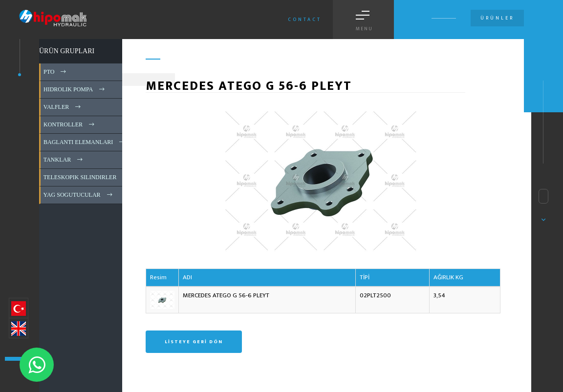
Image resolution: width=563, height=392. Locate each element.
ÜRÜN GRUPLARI (67, 51)
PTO (55, 72)
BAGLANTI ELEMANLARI (85, 142)
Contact (305, 20)
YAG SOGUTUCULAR (79, 195)
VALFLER (63, 107)
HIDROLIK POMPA (75, 89)
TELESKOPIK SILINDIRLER (87, 177)
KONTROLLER (70, 124)
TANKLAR (64, 160)
